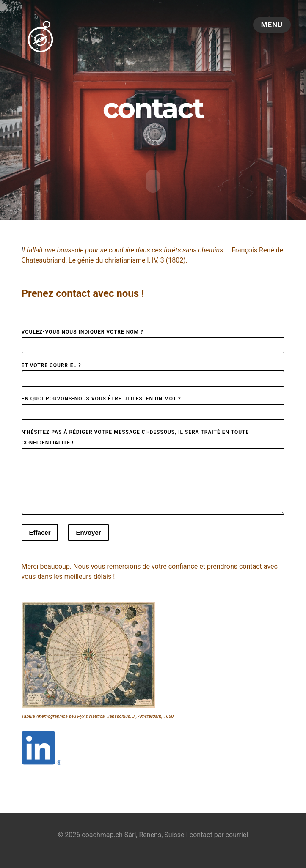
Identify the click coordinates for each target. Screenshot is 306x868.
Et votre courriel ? (51, 364)
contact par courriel (219, 844)
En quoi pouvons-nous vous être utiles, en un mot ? (101, 397)
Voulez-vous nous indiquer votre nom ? (83, 331)
